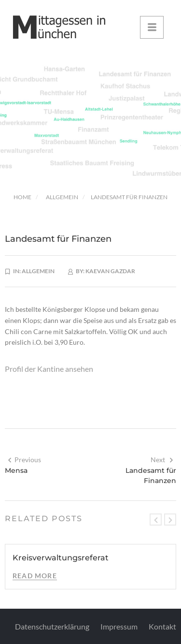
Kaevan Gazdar (110, 271)
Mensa (16, 470)
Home (22, 197)
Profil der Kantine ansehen (49, 369)
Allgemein (62, 197)
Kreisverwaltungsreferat (61, 558)
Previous (24, 460)
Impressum (119, 626)
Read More (35, 576)
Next (162, 460)
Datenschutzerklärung (52, 626)
